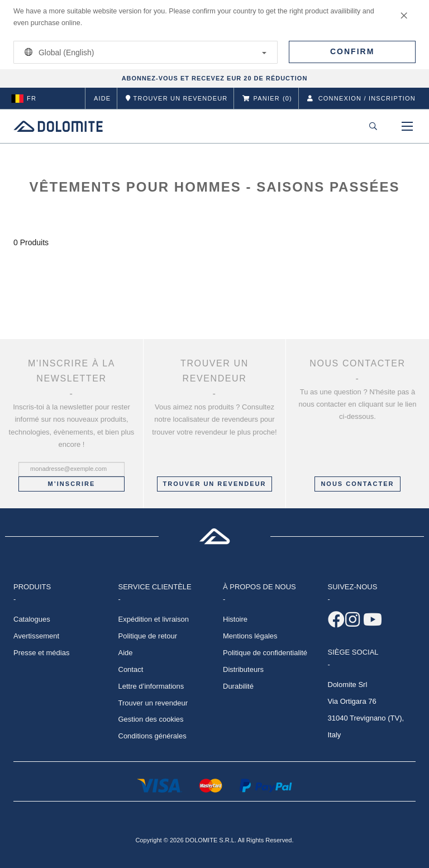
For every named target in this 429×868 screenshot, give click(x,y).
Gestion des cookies (151, 719)
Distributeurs (243, 669)
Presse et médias (41, 653)
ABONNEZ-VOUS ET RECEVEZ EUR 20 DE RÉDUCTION (215, 78)
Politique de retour (148, 636)
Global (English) (144, 52)
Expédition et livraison (154, 619)
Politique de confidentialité (265, 653)
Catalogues (32, 619)
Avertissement (36, 636)
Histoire (235, 619)
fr (24, 98)
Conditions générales (152, 736)
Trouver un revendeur (215, 484)
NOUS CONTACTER (357, 484)
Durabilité (238, 686)
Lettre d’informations (151, 686)
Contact (131, 669)
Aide (102, 98)
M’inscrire (72, 484)
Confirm (352, 51)
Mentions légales (250, 636)
